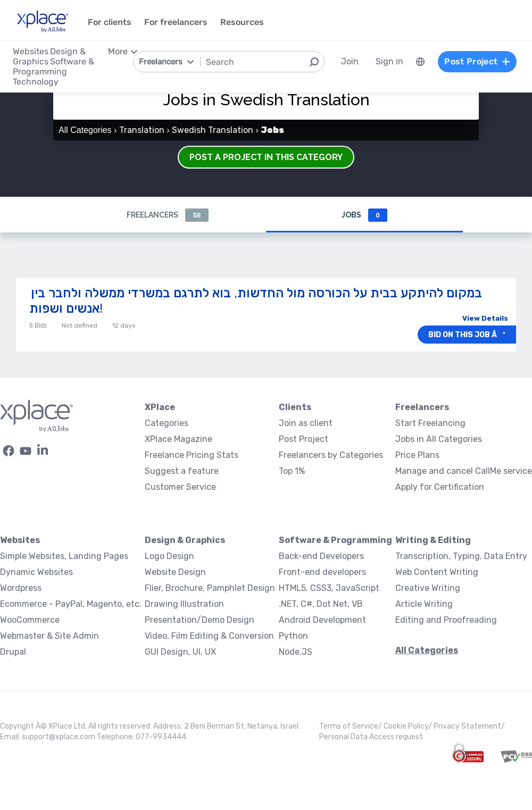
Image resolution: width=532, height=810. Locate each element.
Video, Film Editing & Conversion (209, 636)
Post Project (304, 439)
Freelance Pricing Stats (192, 455)
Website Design (175, 572)
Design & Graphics (185, 540)
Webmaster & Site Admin (49, 636)
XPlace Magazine (178, 439)
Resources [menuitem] (242, 22)
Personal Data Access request (371, 737)
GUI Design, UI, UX (180, 652)
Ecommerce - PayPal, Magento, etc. (71, 604)
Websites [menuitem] (31, 51)
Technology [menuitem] (36, 82)
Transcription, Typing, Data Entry (461, 556)
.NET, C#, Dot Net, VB (321, 604)
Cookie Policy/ (409, 726)
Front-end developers (322, 572)
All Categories (85, 130)
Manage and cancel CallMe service (464, 471)
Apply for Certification (440, 487)
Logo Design (169, 556)
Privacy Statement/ (469, 726)
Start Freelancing (430, 423)
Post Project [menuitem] (477, 61)
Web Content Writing (437, 572)
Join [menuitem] (350, 61)
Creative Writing (428, 588)
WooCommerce (30, 620)
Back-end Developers (321, 556)
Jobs (364, 215)
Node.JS (296, 652)
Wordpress (21, 588)
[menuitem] (420, 62)
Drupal (13, 652)
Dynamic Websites (36, 572)
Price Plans (417, 455)
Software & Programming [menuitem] (53, 66)
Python (293, 636)
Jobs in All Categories (439, 439)
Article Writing (424, 604)
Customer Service (180, 487)
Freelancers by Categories (331, 455)
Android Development (322, 620)
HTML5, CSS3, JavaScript (329, 588)
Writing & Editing (433, 540)
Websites (20, 540)
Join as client (306, 423)
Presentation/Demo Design (199, 620)
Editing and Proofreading (446, 620)
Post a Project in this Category (266, 157)
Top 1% (292, 471)
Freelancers (168, 215)
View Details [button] (485, 318)
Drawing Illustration (184, 604)
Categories (167, 423)
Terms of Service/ (351, 726)
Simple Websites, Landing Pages (64, 556)
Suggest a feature (182, 471)
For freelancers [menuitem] (176, 22)
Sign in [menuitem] (389, 61)
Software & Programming (335, 540)
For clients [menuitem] (110, 22)
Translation (142, 130)
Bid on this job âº (467, 335)
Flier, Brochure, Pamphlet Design (210, 588)
